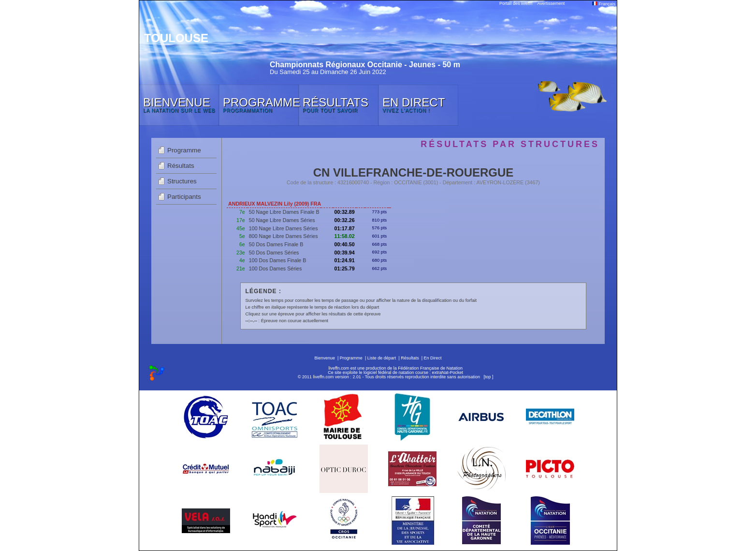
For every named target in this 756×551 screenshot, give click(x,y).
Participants (184, 197)
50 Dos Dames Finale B (276, 244)
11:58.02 (345, 236)
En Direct (433, 358)
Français (604, 4)
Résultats (181, 166)
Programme (184, 150)
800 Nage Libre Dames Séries (283, 236)
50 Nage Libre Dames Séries (282, 220)
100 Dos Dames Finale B (277, 260)
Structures (182, 181)
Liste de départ (382, 358)
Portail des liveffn (516, 3)
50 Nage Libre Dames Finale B (284, 212)
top (488, 377)
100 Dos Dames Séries (276, 268)
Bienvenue (325, 358)
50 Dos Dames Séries (274, 253)
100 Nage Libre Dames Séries (283, 228)
